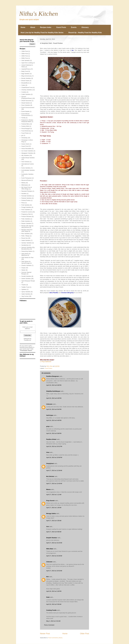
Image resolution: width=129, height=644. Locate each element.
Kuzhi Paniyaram (26, 178)
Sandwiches (25, 245)
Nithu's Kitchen (39, 14)
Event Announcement (28, 107)
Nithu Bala (50, 549)
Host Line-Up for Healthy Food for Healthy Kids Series (42, 33)
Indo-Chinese (25, 162)
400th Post (25, 56)
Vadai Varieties (26, 294)
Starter (23, 270)
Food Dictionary (26, 131)
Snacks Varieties (26, 265)
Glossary (85, 27)
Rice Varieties (25, 234)
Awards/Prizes (26, 69)
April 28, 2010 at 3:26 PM (54, 591)
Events (74, 27)
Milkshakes (25, 185)
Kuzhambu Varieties (27, 174)
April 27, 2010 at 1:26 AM (54, 508)
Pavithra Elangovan (53, 376)
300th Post (25, 54)
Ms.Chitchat (50, 476)
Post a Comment (49, 625)
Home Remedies (26, 149)
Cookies (24, 92)
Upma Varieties (26, 292)
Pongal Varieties (26, 207)
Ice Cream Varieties (27, 151)
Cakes (23, 85)
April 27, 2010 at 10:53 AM (54, 571)
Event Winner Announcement (26, 115)
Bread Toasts (25, 81)
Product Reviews (26, 216)
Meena (48, 489)
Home (23, 27)
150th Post (25, 51)
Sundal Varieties (26, 276)
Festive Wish (25, 126)
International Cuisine (28, 164)
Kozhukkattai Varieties (28, 170)
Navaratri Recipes (27, 191)
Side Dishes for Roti (27, 258)
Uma (48, 452)
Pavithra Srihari (51, 439)
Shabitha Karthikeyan (53, 391)
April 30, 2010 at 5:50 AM (54, 604)
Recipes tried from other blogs (27, 231)
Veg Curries (25, 296)
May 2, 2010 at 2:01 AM (53, 621)
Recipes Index (46, 27)
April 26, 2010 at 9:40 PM (54, 420)
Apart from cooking (27, 63)
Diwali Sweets (26, 103)
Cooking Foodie (51, 610)
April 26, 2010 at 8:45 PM (54, 398)
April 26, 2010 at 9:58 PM (54, 433)
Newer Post (45, 634)
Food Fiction (49, 368)
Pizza (23, 203)
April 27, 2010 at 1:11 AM (54, 495)
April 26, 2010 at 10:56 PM (54, 457)
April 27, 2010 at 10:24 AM (54, 543)
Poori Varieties (26, 210)
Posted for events (27, 212)
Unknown (49, 404)
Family (23, 118)
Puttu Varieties (26, 219)
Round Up (24, 238)
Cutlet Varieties (26, 94)
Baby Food (25, 71)
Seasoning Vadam (27, 251)
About (33, 27)
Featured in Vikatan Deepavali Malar (27, 121)
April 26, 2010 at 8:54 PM (54, 409)
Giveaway (24, 138)
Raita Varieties (26, 221)
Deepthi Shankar (52, 538)
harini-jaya (50, 415)
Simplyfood (50, 463)
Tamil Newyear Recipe (28, 281)
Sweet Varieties (26, 279)
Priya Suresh (50, 501)
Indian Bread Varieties (28, 158)
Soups (23, 268)
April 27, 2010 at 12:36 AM (54, 470)
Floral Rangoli (26, 129)
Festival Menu (26, 124)
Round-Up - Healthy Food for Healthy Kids (85, 33)
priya (48, 426)
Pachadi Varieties (27, 196)
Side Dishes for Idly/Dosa (26, 254)
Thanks (24, 285)
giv (22, 135)
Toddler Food (25, 287)
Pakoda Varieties (26, 198)
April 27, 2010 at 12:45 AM (54, 483)
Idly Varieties (25, 155)
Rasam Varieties (26, 223)
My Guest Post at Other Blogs (27, 188)
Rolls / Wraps (25, 236)
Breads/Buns (25, 83)
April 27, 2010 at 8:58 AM (54, 532)
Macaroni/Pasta (26, 180)
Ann (48, 527)
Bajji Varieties (25, 74)
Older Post (85, 634)
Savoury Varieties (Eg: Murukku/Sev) (28, 248)
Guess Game (25, 144)
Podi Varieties (25, 205)
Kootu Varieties (26, 168)
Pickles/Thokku (26, 200)
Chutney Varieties (27, 90)
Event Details (25, 111)
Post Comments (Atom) (55, 638)
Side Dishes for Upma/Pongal (26, 262)
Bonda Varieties (26, 78)
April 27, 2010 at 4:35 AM (54, 521)
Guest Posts (61, 27)
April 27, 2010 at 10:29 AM (54, 556)
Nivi (48, 577)
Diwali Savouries (26, 101)
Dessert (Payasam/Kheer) (27, 97)
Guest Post (25, 146)
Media (23, 183)
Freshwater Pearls (26, 350)
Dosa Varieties (26, 105)
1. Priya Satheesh (46, 362)
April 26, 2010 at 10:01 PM (54, 446)
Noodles (24, 194)
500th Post (25, 58)
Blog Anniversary (26, 76)
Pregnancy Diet (26, 214)
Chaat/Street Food (27, 87)
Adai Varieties (25, 60)
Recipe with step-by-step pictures (28, 227)
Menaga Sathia (51, 514)
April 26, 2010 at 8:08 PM (54, 385)
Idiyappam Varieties (27, 153)
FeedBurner (28, 340)
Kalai (48, 597)
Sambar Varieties (27, 243)
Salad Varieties (26, 240)
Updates (24, 289)
